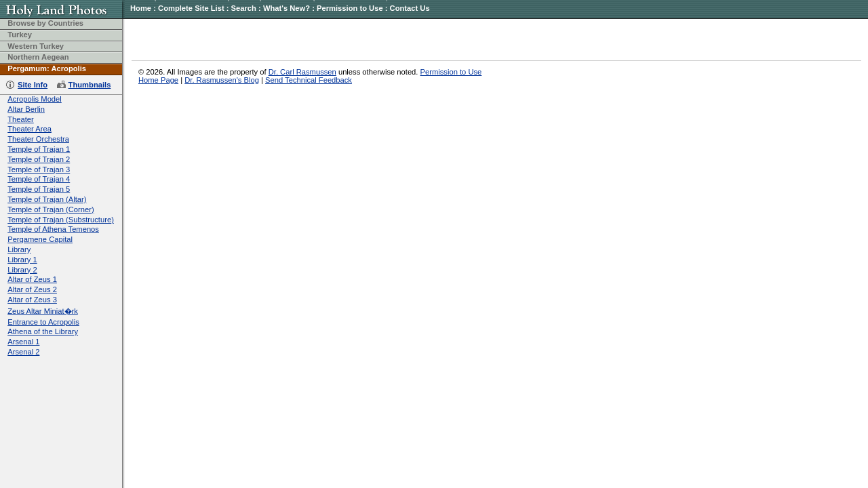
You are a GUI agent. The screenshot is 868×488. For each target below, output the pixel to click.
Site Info (33, 85)
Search (244, 8)
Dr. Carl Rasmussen (302, 72)
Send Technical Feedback (309, 80)
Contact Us (410, 8)
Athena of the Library (43, 331)
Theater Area (29, 129)
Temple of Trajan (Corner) (51, 209)
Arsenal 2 (23, 352)
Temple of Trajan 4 (39, 179)
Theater (21, 119)
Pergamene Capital (40, 239)
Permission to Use (350, 8)
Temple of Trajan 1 (39, 149)
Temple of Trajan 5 (39, 189)
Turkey (20, 35)
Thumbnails (90, 85)
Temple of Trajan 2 (39, 159)
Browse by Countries (45, 23)
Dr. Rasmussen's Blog (222, 80)
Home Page (158, 80)
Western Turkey (36, 46)
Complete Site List (191, 8)
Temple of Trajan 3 (39, 169)
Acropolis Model (35, 99)
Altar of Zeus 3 (32, 300)
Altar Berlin (26, 109)
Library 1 (22, 260)
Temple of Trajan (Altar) (47, 199)
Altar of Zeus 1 (32, 279)
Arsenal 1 (23, 342)
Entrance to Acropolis (43, 322)
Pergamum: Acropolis (47, 68)
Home (141, 8)
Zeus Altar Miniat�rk (43, 311)
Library (19, 249)
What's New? (287, 8)
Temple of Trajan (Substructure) (61, 220)
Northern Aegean (38, 57)
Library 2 (22, 270)
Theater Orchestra (38, 139)
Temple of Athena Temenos (53, 229)
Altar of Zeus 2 (32, 289)
